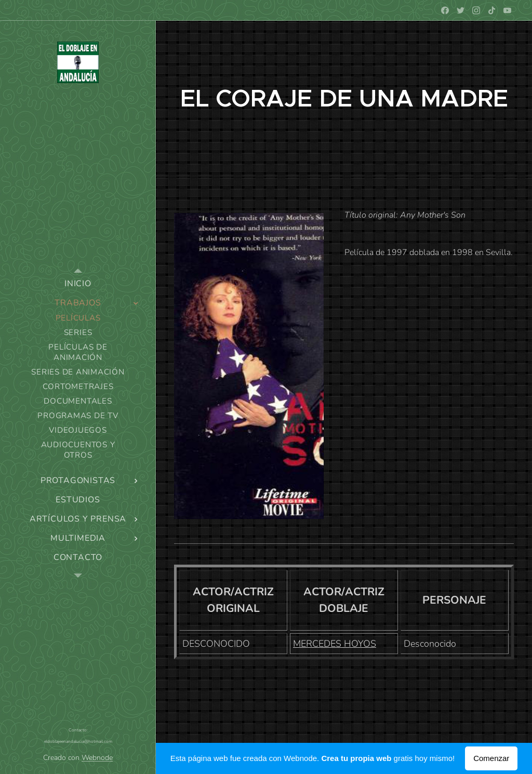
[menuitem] (78, 284)
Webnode (97, 758)
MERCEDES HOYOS (335, 644)
